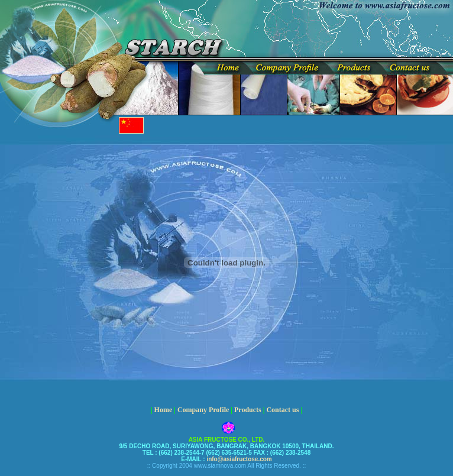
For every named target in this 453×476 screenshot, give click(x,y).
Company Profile (203, 410)
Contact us (282, 410)
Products (248, 410)
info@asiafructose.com (239, 459)
